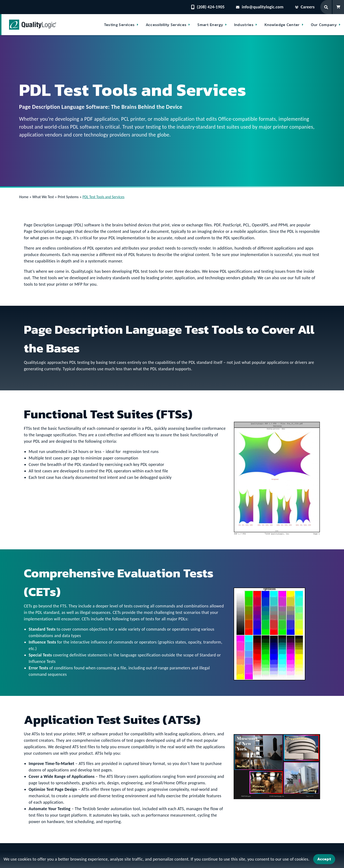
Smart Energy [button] (210, 25)
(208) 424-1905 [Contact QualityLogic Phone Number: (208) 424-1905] (208, 7)
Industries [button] (244, 25)
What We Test (43, 197)
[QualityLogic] (33, 25)
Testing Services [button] (119, 25)
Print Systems (68, 197)
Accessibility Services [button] (166, 25)
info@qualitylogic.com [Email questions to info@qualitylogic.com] (260, 7)
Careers (305, 7)
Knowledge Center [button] (282, 25)
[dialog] (172, 860)
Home (24, 197)
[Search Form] (326, 7)
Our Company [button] (324, 25)
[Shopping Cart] (338, 7)
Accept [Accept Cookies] (324, 859)
